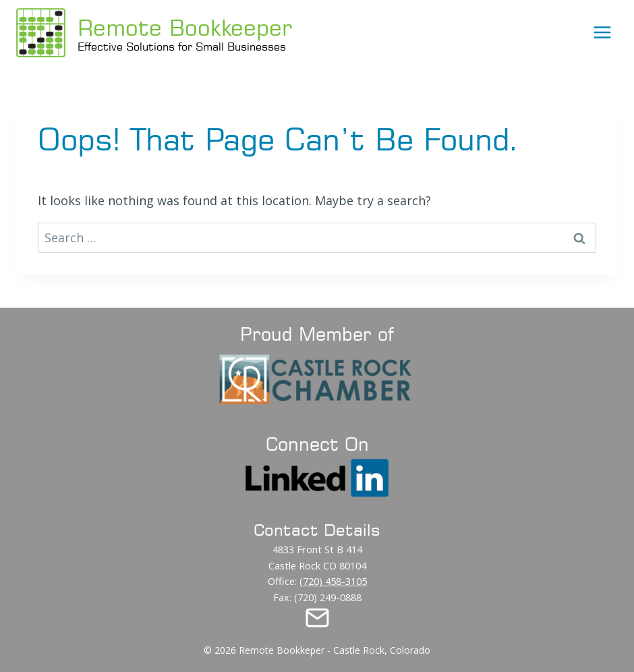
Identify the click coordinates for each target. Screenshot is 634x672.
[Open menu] (602, 32)
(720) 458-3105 (333, 581)
